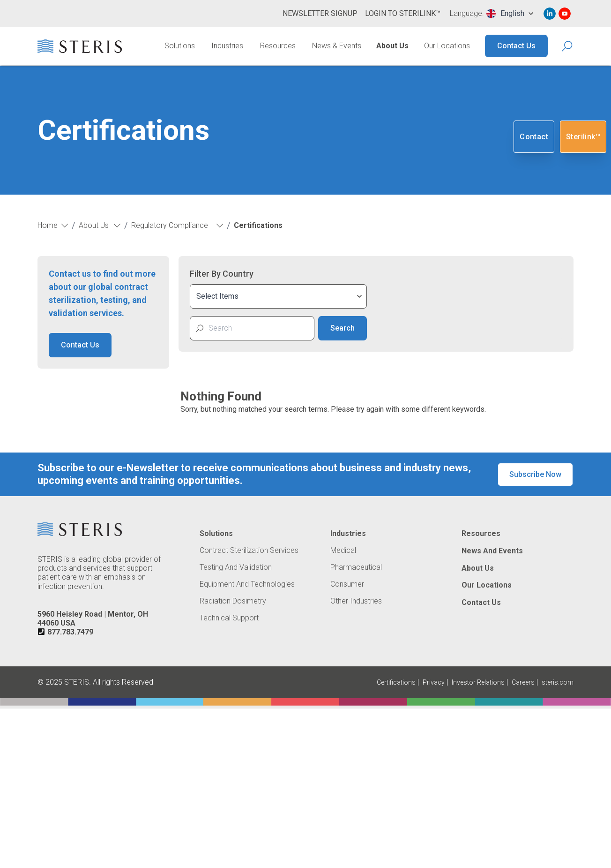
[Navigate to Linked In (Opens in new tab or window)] (550, 14)
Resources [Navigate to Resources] (278, 46)
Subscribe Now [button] (535, 474)
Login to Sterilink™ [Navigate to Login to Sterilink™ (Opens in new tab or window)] (403, 13)
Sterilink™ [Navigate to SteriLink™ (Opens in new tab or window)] (583, 137)
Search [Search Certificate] (343, 328)
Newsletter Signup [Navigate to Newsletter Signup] (320, 13)
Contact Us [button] (80, 345)
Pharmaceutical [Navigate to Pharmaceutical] (356, 567)
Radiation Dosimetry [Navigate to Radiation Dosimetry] (233, 601)
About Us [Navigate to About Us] (392, 46)
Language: (467, 14)
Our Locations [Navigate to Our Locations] (447, 46)
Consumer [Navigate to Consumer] (347, 584)
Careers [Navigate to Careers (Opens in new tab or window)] (523, 682)
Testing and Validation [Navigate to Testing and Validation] (236, 567)
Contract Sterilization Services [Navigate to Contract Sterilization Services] (249, 551)
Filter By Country (222, 274)
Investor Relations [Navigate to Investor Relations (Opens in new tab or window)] (478, 682)
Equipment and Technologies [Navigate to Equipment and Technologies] (247, 584)
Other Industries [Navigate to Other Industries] (356, 601)
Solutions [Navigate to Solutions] (180, 46)
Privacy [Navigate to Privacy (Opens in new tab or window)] (434, 682)
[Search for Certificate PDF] (258, 328)
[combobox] (510, 14)
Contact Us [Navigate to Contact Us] (516, 46)
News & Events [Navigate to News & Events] (337, 46)
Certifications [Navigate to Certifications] (396, 682)
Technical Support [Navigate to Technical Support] (229, 618)
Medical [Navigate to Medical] (343, 551)
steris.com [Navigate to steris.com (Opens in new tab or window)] (558, 682)
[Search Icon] (568, 46)
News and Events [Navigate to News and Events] (492, 551)
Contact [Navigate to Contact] (534, 137)
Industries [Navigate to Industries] (227, 46)
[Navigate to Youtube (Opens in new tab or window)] (565, 14)
